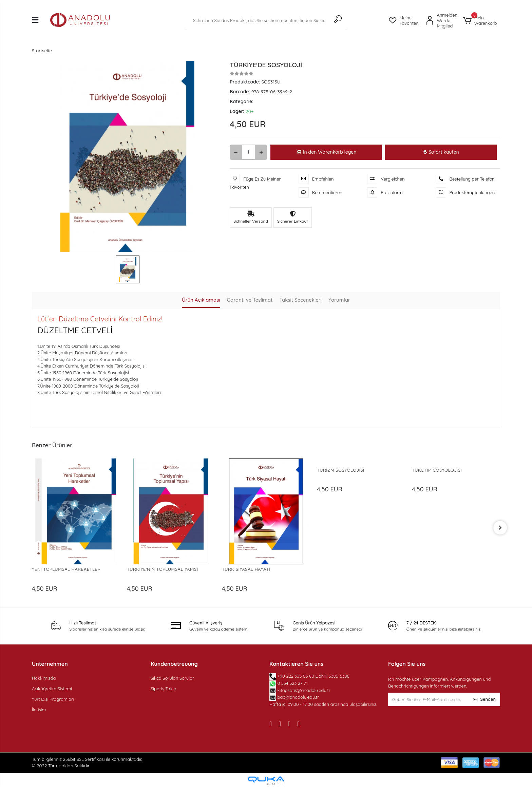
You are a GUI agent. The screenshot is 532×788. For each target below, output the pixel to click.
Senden (484, 699)
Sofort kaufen (441, 152)
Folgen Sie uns (407, 664)
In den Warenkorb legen (326, 152)
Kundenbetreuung (174, 664)
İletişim (39, 710)
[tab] (201, 301)
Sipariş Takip (163, 689)
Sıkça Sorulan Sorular (172, 678)
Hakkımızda (44, 678)
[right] (500, 528)
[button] (481, 20)
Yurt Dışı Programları (53, 699)
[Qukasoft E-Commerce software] (266, 781)
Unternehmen (50, 664)
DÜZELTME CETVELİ (75, 330)
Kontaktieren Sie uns (296, 664)
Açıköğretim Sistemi (52, 689)
